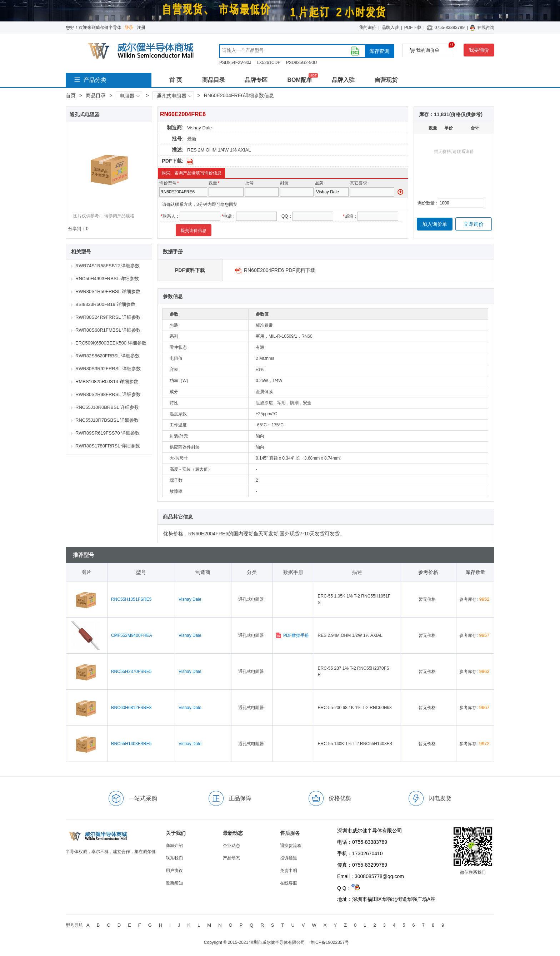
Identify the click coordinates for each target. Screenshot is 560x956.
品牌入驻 (390, 28)
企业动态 (231, 846)
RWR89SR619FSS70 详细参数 (107, 433)
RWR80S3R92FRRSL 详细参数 (108, 369)
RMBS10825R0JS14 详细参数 (107, 382)
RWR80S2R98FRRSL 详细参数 (108, 394)
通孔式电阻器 (174, 96)
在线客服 (289, 883)
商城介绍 (174, 846)
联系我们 (174, 858)
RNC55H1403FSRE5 (131, 744)
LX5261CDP (269, 63)
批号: (178, 139)
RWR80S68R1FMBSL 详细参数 (108, 330)
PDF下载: (173, 161)
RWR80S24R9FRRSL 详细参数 (108, 317)
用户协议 (174, 871)
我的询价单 (431, 48)
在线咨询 (486, 28)
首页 (71, 95)
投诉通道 (289, 858)
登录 (129, 28)
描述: (178, 150)
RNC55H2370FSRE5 (131, 672)
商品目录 (214, 80)
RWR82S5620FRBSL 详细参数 (107, 356)
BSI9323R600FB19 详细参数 (105, 304)
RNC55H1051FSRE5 (131, 599)
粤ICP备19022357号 (329, 942)
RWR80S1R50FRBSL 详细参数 (108, 291)
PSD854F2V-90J (235, 63)
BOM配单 (299, 80)
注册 (141, 28)
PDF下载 (413, 28)
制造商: (175, 128)
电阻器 (130, 96)
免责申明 (289, 871)
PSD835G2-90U (302, 63)
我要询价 (479, 50)
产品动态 (231, 858)
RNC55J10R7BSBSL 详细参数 (107, 420)
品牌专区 (256, 80)
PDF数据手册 (292, 635)
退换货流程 (291, 846)
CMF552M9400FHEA (132, 635)
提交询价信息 (194, 231)
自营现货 (386, 80)
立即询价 (474, 224)
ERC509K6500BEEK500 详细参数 (111, 343)
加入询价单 (435, 224)
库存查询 (379, 51)
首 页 (176, 80)
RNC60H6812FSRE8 (131, 708)
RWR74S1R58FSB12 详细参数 (107, 266)
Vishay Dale (199, 128)
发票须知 (174, 883)
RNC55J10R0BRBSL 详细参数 (107, 407)
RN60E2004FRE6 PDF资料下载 (280, 270)
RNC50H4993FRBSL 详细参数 (107, 279)
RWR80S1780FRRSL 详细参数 (108, 446)
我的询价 (367, 28)
